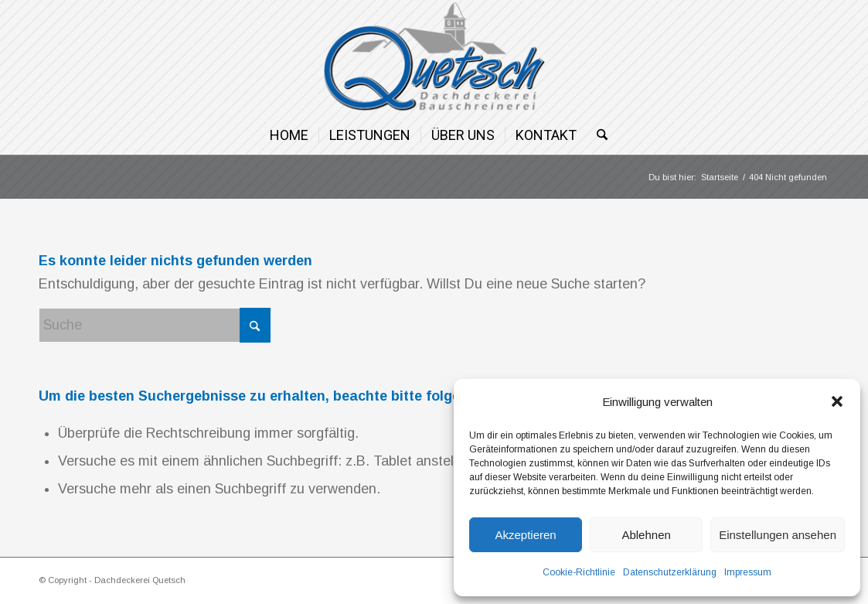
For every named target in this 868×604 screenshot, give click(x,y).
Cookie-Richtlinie (579, 572)
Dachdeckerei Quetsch (140, 580)
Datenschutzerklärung (670, 572)
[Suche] (597, 135)
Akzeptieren (525, 535)
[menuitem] (289, 135)
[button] (837, 401)
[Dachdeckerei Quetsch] (434, 58)
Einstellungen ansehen (778, 535)
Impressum (748, 572)
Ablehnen (646, 535)
